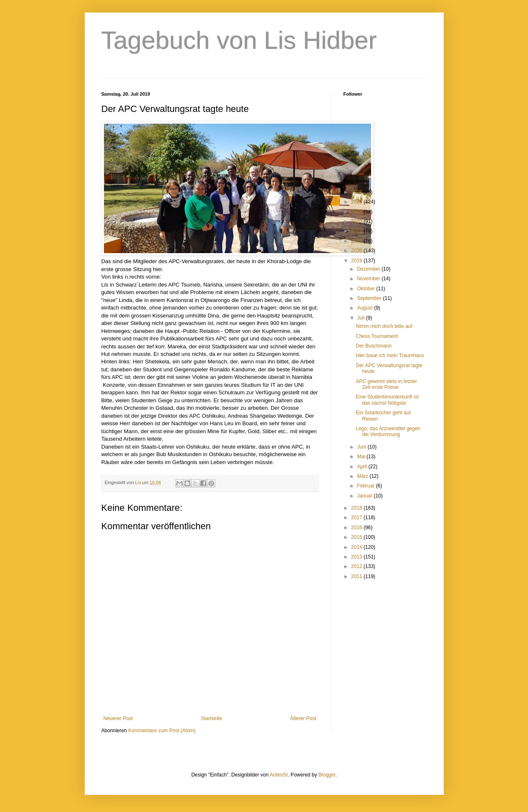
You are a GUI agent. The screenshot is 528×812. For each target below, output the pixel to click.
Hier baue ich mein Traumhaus (390, 355)
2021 (357, 241)
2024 (357, 212)
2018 (357, 508)
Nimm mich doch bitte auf (384, 326)
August (365, 308)
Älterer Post (303, 718)
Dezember (369, 269)
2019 (357, 261)
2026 (357, 192)
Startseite (211, 718)
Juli (361, 318)
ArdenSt (279, 775)
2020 (357, 251)
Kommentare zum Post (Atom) (162, 731)
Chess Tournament (377, 336)
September (370, 298)
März (363, 476)
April (363, 467)
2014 (357, 547)
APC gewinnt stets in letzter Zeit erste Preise (386, 384)
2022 (357, 231)
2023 (357, 221)
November (369, 279)
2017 (357, 518)
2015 (357, 537)
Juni (362, 447)
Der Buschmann (374, 346)
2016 (357, 528)
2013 (357, 557)
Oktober (366, 289)
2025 (357, 202)
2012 (357, 566)
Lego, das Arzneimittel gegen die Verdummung (388, 431)
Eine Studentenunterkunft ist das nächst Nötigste (387, 400)
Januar (365, 496)
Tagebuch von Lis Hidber (239, 40)
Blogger (327, 775)
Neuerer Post (118, 718)
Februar (366, 486)
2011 (357, 576)
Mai (362, 457)
